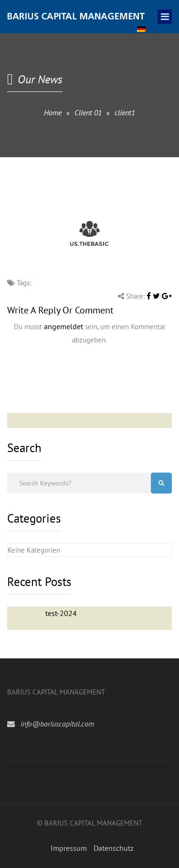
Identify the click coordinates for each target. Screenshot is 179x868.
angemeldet (63, 326)
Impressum (69, 848)
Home (53, 112)
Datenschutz (114, 848)
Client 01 (88, 112)
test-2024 (61, 613)
